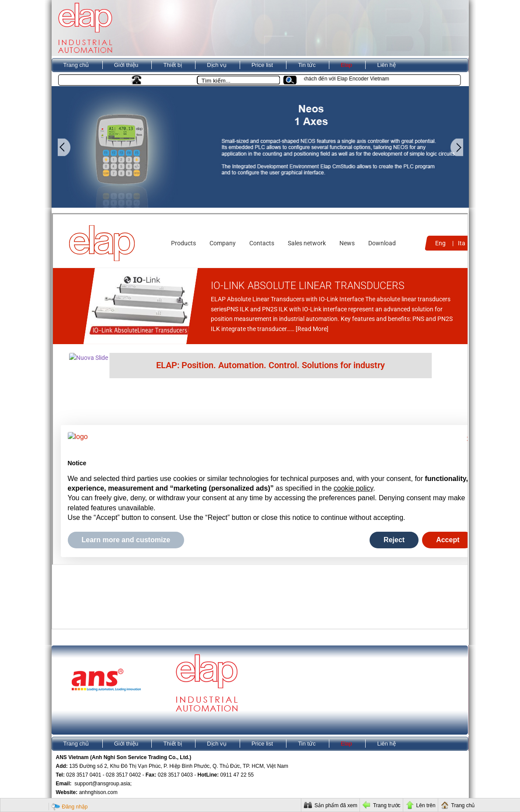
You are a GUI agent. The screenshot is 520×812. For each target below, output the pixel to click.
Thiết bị (173, 65)
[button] (293, 80)
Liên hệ (386, 65)
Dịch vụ (216, 65)
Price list (262, 65)
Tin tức (307, 65)
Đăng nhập (75, 807)
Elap (346, 65)
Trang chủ (76, 65)
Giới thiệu (126, 65)
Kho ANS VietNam (87, 79)
